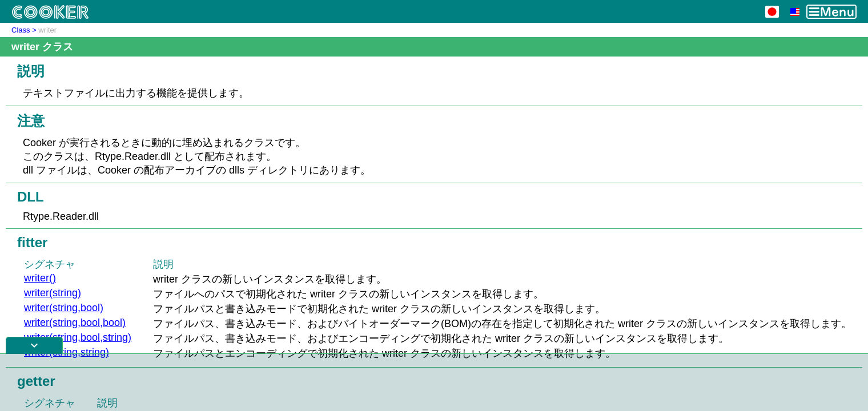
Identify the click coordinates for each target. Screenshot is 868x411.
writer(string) (53, 293)
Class (21, 30)
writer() (40, 278)
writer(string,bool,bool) (75, 323)
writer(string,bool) (64, 308)
